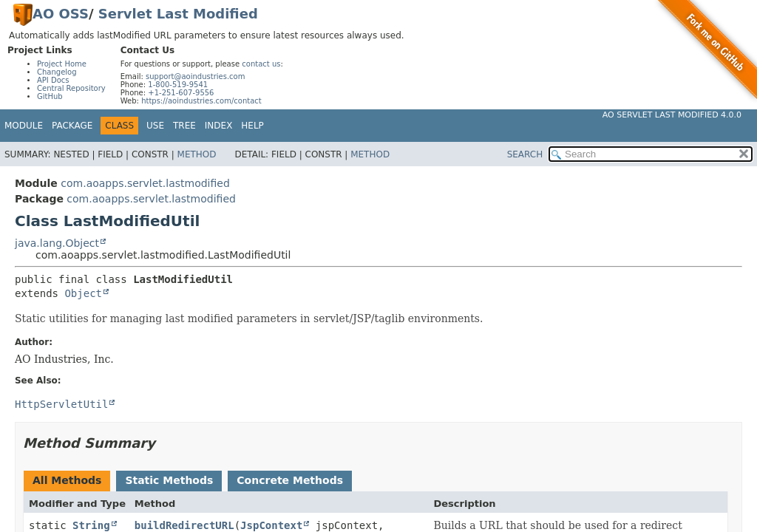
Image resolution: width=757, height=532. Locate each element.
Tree (184, 126)
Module (24, 126)
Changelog (57, 72)
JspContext (271, 525)
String (91, 525)
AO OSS (61, 14)
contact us (261, 64)
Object (83, 293)
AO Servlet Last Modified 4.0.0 (672, 115)
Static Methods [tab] (169, 480)
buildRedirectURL (184, 525)
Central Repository (71, 88)
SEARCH (525, 154)
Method (197, 154)
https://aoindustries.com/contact (201, 101)
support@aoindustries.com (195, 76)
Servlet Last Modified (178, 14)
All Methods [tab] (67, 480)
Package (72, 126)
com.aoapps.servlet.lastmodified (145, 183)
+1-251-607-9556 (181, 93)
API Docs (53, 80)
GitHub (50, 96)
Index (219, 126)
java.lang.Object (57, 243)
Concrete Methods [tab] (290, 480)
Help (252, 126)
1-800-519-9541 (178, 85)
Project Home (62, 64)
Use (155, 126)
